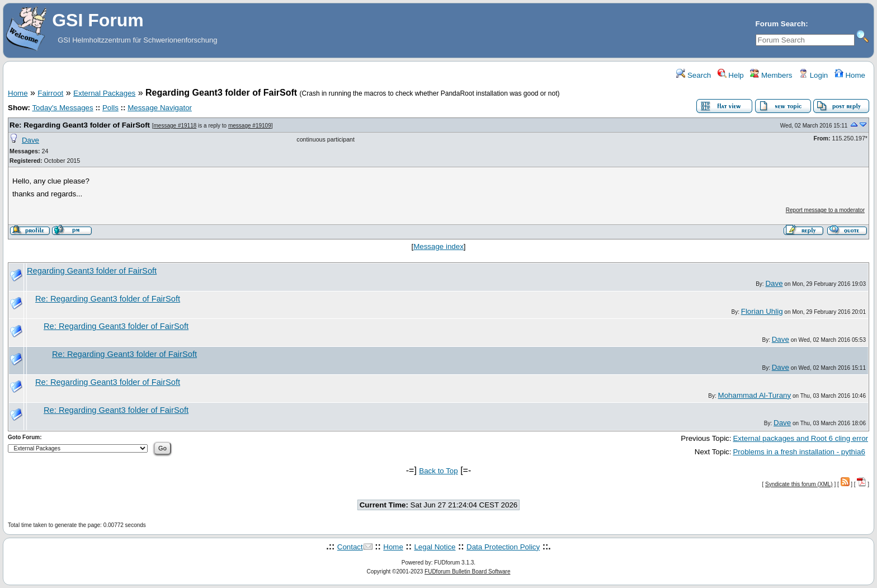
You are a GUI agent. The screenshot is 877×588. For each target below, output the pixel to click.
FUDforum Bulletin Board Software (467, 571)
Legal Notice (435, 547)
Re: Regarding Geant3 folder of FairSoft (80, 125)
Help (731, 75)
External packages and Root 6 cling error (800, 438)
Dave (30, 140)
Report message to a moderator (825, 210)
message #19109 (250, 126)
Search (694, 75)
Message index (438, 246)
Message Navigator (160, 108)
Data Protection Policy (503, 547)
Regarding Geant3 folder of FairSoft (92, 271)
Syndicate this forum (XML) (799, 484)
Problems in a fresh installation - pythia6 (799, 452)
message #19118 (175, 126)
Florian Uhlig (762, 311)
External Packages (104, 93)
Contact (350, 547)
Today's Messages (62, 108)
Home (850, 75)
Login (813, 75)
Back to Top (438, 471)
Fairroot (50, 93)
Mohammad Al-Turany (755, 395)
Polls (110, 108)
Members (771, 75)
